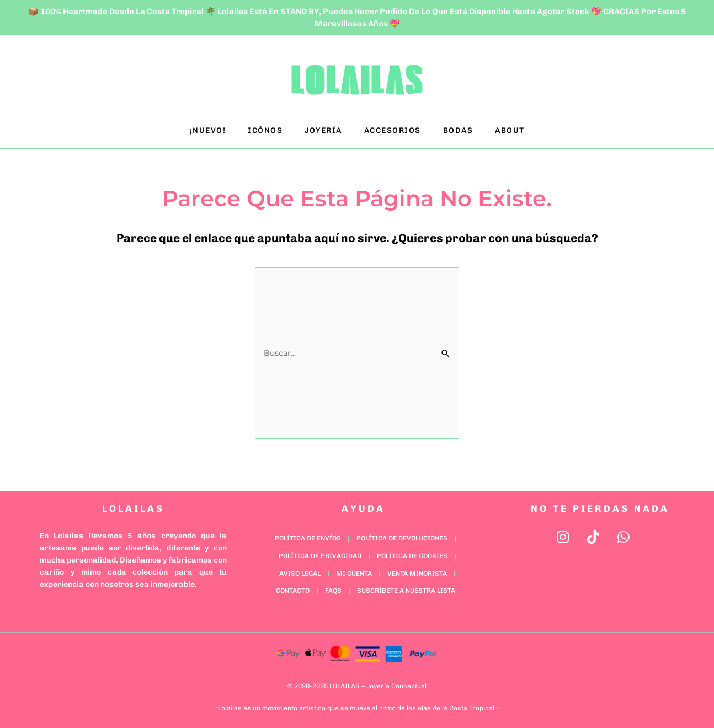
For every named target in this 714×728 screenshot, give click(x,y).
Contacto (293, 588)
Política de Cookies (412, 553)
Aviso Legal (300, 571)
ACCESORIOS (393, 130)
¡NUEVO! (208, 130)
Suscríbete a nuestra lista (406, 588)
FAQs (333, 588)
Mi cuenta (354, 571)
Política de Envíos (308, 536)
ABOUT (510, 130)
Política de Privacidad (320, 553)
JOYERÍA (323, 130)
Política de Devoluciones (402, 536)
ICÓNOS (265, 130)
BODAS (458, 130)
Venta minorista (417, 571)
